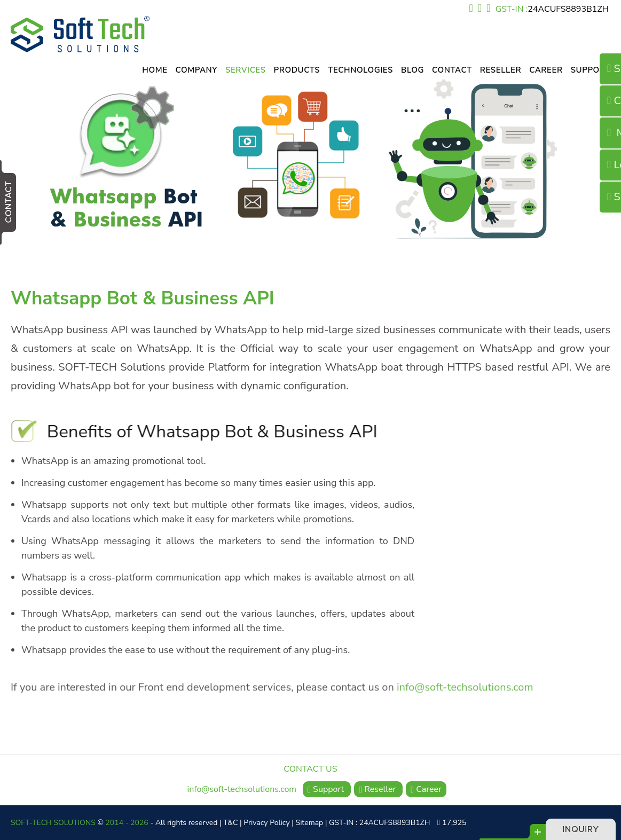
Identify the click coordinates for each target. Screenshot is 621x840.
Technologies (360, 70)
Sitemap (310, 823)
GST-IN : (552, 9)
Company (196, 70)
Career (546, 70)
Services (246, 70)
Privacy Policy (266, 823)
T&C (230, 823)
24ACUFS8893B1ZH (568, 9)
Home (155, 70)
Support (591, 70)
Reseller (501, 70)
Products (297, 70)
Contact (452, 70)
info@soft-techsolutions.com (465, 683)
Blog (412, 70)
